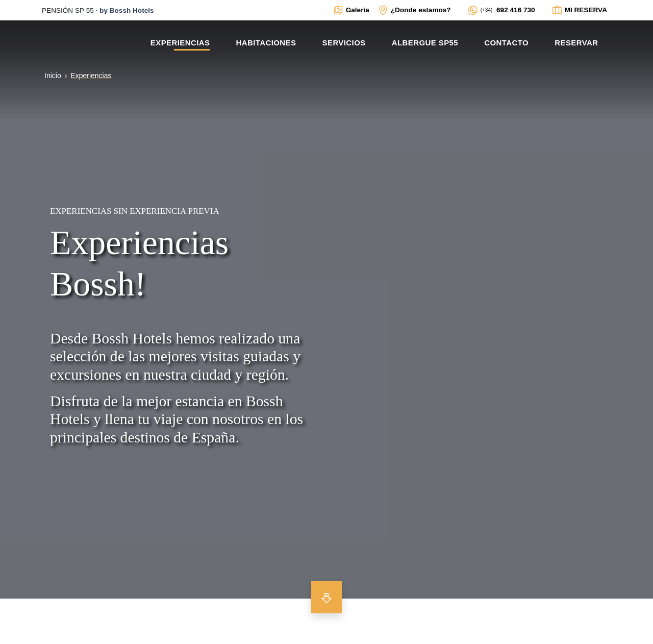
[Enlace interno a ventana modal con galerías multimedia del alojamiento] (351, 10)
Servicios (344, 43)
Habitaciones (266, 43)
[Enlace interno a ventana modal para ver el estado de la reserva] (579, 10)
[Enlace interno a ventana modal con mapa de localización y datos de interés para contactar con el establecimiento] (414, 10)
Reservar (576, 43)
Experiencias (180, 43)
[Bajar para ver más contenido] (326, 597)
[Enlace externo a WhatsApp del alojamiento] (501, 10)
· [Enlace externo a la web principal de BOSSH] (98, 10)
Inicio (53, 76)
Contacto (506, 43)
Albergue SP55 (425, 43)
